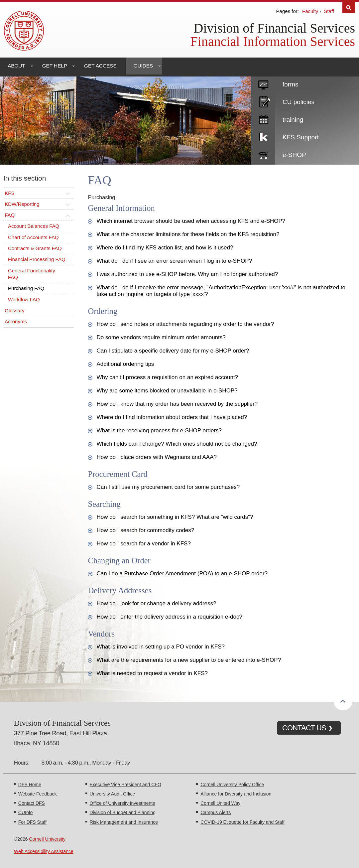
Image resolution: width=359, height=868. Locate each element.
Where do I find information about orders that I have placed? (172, 417)
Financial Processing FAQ (37, 259)
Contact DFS (32, 803)
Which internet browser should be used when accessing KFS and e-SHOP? (191, 221)
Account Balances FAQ (34, 226)
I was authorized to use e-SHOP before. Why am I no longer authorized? (187, 274)
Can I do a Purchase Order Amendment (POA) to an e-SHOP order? (182, 574)
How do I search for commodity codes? (145, 530)
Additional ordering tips (125, 364)
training (293, 120)
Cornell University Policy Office (232, 785)
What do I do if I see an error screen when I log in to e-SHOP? (174, 261)
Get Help (55, 66)
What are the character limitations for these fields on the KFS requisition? (188, 234)
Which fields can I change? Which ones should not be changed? (177, 444)
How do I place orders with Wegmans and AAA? (157, 457)
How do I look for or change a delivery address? (156, 603)
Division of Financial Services (274, 28)
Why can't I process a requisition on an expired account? (167, 377)
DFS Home (30, 785)
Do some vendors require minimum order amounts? (161, 337)
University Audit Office (113, 794)
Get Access (100, 66)
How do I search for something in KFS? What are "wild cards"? (175, 517)
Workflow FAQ (24, 299)
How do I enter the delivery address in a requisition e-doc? (169, 617)
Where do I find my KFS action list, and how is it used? (165, 248)
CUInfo (26, 812)
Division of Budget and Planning (123, 812)
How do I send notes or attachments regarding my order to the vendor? (185, 324)
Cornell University (47, 839)
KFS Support (301, 137)
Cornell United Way (220, 803)
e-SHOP (294, 155)
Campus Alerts (216, 812)
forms (291, 84)
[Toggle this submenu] (68, 193)
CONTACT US (304, 728)
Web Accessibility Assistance (44, 851)
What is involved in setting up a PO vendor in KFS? (161, 647)
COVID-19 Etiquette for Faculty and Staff (242, 822)
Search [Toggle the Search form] (349, 8)
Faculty (310, 11)
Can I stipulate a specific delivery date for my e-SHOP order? (173, 351)
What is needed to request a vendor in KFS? (152, 673)
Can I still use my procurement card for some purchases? (168, 487)
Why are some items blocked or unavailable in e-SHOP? (167, 391)
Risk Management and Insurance (124, 822)
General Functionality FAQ (32, 274)
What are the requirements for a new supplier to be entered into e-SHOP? (189, 660)
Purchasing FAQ (26, 288)
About (16, 66)
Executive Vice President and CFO (125, 785)
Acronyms (16, 321)
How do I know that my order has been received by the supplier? (177, 404)
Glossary (14, 310)
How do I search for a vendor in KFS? (143, 544)
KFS (9, 193)
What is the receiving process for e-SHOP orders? (159, 431)
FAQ (10, 215)
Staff (329, 11)
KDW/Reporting (22, 204)
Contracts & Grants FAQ (35, 248)
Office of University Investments (122, 803)
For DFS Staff (32, 822)
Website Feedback (38, 794)
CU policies (299, 102)
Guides (143, 66)
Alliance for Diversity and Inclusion (236, 794)
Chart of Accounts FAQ (33, 237)
